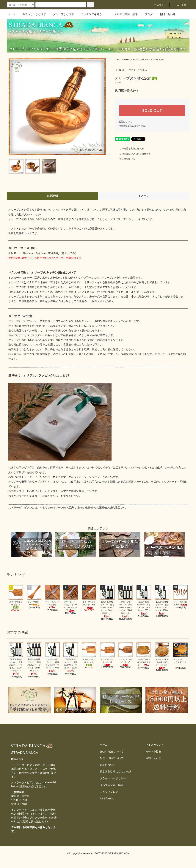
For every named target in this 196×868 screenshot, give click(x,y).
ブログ (146, 14)
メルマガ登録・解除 (124, 14)
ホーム (12, 14)
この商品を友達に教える (129, 149)
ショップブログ (109, 792)
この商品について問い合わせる (133, 154)
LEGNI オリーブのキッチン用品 (136, 60)
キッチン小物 (158, 60)
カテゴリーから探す (32, 14)
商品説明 (52, 196)
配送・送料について (112, 758)
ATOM (111, 799)
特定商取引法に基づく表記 (132, 126)
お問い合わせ (165, 14)
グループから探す (61, 14)
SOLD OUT (152, 111)
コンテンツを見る (89, 14)
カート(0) (180, 5)
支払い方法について (112, 751)
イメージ (144, 196)
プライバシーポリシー (113, 778)
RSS (102, 799)
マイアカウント (155, 745)
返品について (125, 122)
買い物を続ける (125, 159)
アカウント (158, 5)
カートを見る (153, 751)
